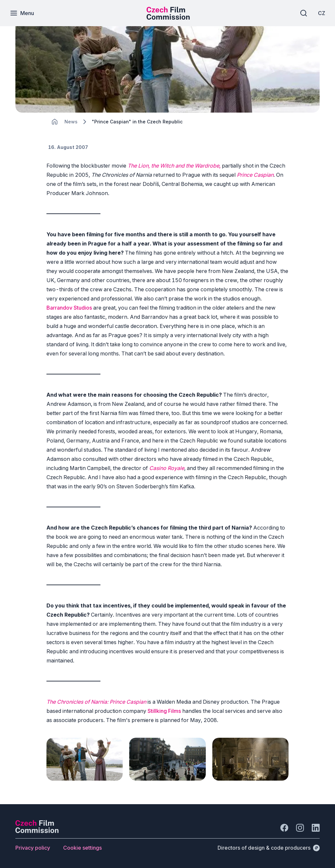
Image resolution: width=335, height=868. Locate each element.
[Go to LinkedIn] (316, 828)
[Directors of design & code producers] (269, 848)
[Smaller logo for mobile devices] (168, 18)
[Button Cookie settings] (82, 848)
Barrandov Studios (69, 308)
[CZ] (322, 13)
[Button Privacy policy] (33, 848)
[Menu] (22, 13)
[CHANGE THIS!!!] (55, 122)
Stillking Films (165, 711)
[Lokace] (71, 122)
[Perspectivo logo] (37, 831)
